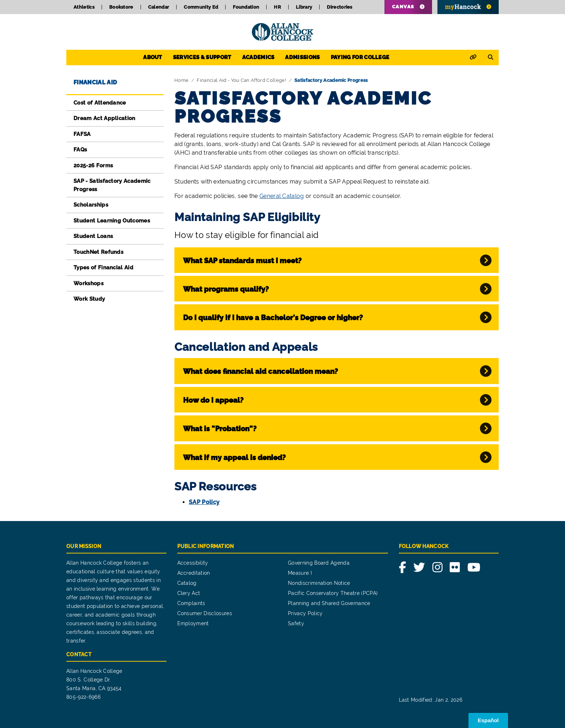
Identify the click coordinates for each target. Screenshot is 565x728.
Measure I (300, 573)
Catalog (187, 583)
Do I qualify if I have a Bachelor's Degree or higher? (273, 318)
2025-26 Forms (93, 166)
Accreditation (194, 573)
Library (304, 7)
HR (277, 7)
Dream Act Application (104, 118)
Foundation (246, 7)
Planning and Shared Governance (329, 603)
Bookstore (121, 7)
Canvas (403, 7)
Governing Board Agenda (319, 563)
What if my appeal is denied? (234, 458)
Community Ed (201, 7)
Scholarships (91, 205)
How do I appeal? (213, 400)
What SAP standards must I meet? (242, 261)
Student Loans (93, 236)
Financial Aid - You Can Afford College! (241, 80)
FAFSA (82, 134)
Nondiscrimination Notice (319, 583)
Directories (340, 7)
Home (181, 80)
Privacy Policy (305, 613)
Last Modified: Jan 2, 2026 (431, 700)
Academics (258, 57)
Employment (193, 623)
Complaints (191, 603)
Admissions (302, 57)
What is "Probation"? (220, 429)
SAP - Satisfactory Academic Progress (112, 185)
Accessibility (193, 563)
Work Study (89, 299)
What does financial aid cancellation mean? (261, 371)
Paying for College (360, 57)
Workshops (88, 283)
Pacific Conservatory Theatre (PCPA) (333, 593)
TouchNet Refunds (98, 252)
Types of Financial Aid (103, 268)
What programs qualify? (226, 289)
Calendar (159, 7)
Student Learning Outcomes (112, 221)
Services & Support (202, 57)
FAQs (80, 150)
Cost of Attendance (100, 103)
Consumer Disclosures (205, 613)
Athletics (84, 7)
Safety (296, 623)
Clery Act (189, 593)
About (153, 57)
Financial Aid (95, 82)
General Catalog (282, 196)
